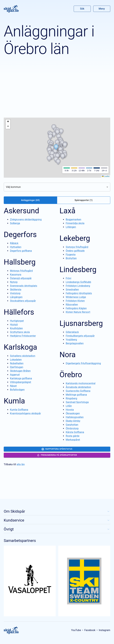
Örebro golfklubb (75, 251)
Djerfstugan (17, 367)
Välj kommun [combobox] (13, 187)
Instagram (104, 630)
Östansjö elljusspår (21, 278)
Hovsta (70, 410)
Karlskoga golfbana (21, 378)
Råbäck (14, 243)
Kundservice (57, 520)
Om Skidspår (57, 511)
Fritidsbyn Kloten (75, 301)
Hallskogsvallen (75, 417)
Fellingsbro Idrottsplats (79, 293)
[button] (57, 132)
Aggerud (15, 375)
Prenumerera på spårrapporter (57, 455)
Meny (102, 9)
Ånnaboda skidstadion (78, 387)
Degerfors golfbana (21, 251)
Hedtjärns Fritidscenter (23, 336)
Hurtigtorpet (17, 321)
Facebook (90, 630)
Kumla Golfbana (19, 410)
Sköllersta (16, 290)
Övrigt (57, 529)
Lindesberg (78, 270)
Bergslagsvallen (75, 343)
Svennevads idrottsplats (24, 286)
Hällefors (19, 312)
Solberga (15, 223)
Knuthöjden (16, 328)
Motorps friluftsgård (21, 271)
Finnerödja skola (75, 223)
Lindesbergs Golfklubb (78, 282)
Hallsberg (20, 262)
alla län (21, 464)
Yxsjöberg (71, 340)
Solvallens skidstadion (23, 356)
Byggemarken (73, 219)
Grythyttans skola (20, 332)
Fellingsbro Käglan (76, 308)
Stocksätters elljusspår (23, 301)
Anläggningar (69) (30, 200)
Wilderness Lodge (76, 297)
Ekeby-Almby (73, 421)
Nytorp (14, 282)
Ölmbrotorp (72, 428)
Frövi (68, 278)
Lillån (69, 406)
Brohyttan (71, 258)
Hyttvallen (16, 247)
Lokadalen (16, 360)
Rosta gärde (73, 436)
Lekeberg (75, 238)
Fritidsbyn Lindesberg (78, 286)
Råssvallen (72, 305)
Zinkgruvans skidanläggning (26, 219)
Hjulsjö (14, 325)
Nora (68, 355)
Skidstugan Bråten (20, 371)
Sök (82, 9)
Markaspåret (73, 440)
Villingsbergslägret (21, 382)
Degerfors (20, 235)
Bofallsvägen (17, 390)
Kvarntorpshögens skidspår (25, 413)
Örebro (71, 375)
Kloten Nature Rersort (78, 312)
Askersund (21, 211)
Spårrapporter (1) (84, 200)
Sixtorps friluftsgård (77, 247)
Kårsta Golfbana (75, 432)
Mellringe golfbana (76, 395)
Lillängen (71, 227)
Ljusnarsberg (81, 323)
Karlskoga (20, 347)
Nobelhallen (17, 363)
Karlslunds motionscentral (81, 383)
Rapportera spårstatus (57, 449)
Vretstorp (15, 293)
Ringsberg (71, 398)
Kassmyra (16, 275)
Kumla (14, 401)
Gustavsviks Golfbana (78, 391)
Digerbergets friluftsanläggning (83, 363)
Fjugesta (71, 255)
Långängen (16, 297)
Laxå (67, 211)
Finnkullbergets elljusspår (80, 336)
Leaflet (106, 176)
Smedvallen (72, 290)
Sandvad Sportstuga (77, 402)
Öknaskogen (73, 413)
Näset (13, 386)
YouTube (76, 630)
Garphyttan (72, 425)
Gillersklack (72, 332)
